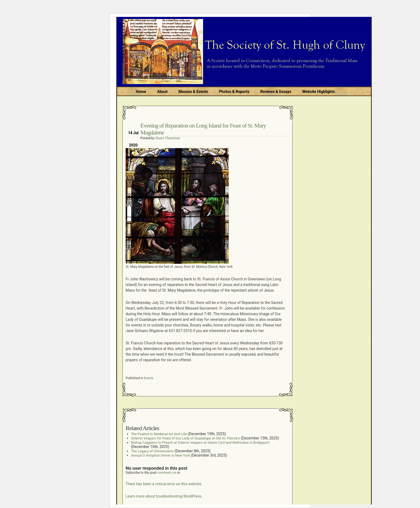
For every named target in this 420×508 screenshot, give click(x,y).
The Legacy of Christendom (152, 451)
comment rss (167, 473)
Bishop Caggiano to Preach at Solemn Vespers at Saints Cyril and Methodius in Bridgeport (200, 443)
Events (149, 378)
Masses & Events (193, 92)
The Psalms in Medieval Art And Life (159, 434)
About (162, 92)
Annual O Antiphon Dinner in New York (160, 455)
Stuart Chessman (168, 138)
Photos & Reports (234, 92)
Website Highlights (318, 92)
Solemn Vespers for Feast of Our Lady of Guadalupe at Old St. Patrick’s (185, 438)
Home (141, 92)
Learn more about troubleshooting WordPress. (164, 496)
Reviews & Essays (276, 92)
